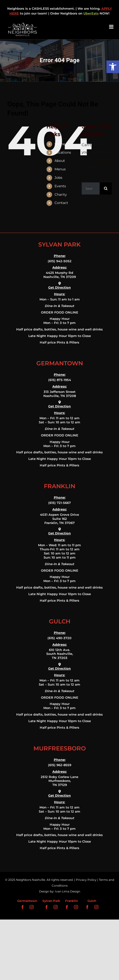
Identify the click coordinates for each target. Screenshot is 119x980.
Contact (61, 203)
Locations (63, 152)
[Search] (106, 188)
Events (60, 186)
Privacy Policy (86, 880)
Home (60, 144)
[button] (113, 67)
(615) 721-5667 (59, 503)
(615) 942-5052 (60, 261)
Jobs (58, 178)
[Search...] (91, 188)
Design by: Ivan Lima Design (60, 891)
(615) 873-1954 (60, 380)
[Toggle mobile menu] (112, 27)
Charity (61, 195)
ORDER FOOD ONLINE (60, 312)
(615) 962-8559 (60, 765)
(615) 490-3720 (59, 638)
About (60, 161)
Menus (60, 169)
